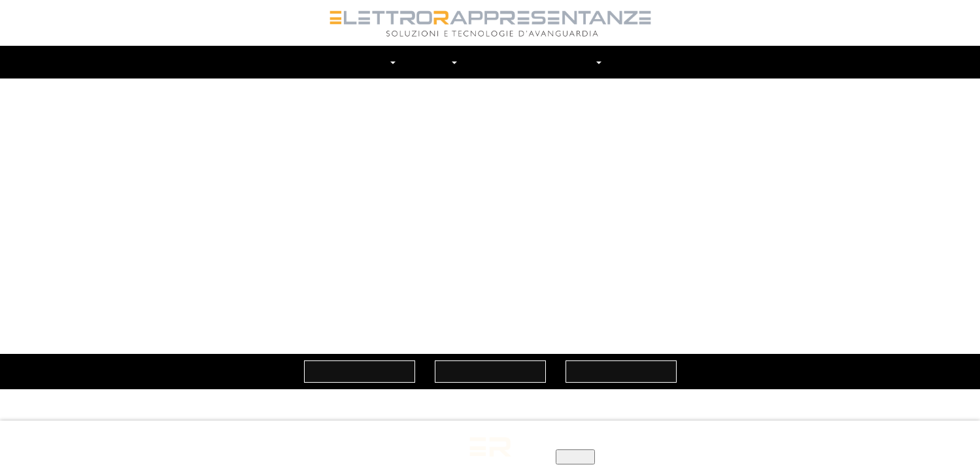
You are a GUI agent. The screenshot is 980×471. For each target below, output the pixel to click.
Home (317, 62)
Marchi (437, 62)
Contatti (632, 62)
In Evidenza (564, 62)
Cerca (667, 62)
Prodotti (495, 62)
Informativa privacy (440, 444)
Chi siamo (374, 62)
